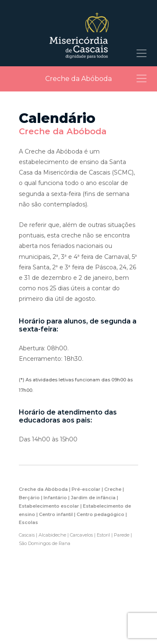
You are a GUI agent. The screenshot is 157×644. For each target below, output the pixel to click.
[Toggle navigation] (142, 53)
